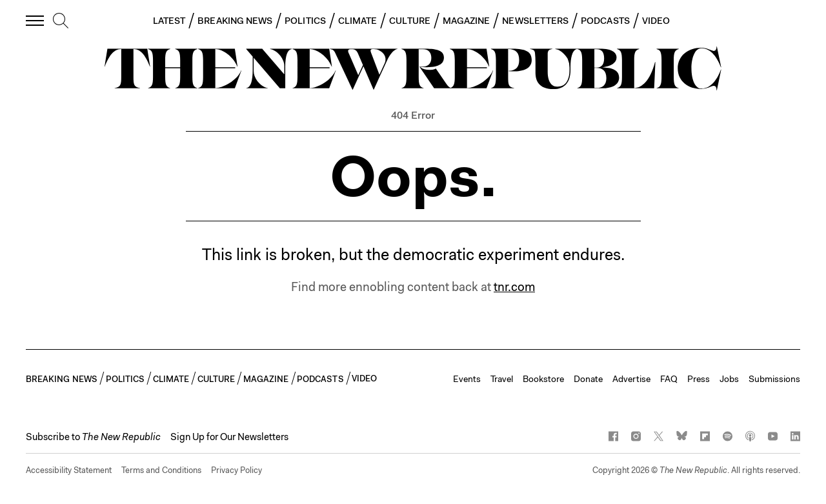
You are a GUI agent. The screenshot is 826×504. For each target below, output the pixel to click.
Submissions (774, 379)
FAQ (669, 379)
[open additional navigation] (35, 20)
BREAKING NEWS (235, 21)
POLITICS (305, 21)
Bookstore (543, 379)
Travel (502, 379)
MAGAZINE (467, 21)
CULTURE (410, 21)
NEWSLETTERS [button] (535, 21)
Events (467, 379)
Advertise (631, 379)
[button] (93, 437)
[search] (61, 21)
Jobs (729, 379)
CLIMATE (358, 21)
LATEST (169, 21)
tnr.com (514, 287)
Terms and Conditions (161, 470)
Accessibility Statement (69, 470)
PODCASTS (605, 21)
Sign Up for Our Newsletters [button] (229, 437)
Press (699, 379)
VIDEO (656, 21)
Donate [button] (588, 379)
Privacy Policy (237, 470)
